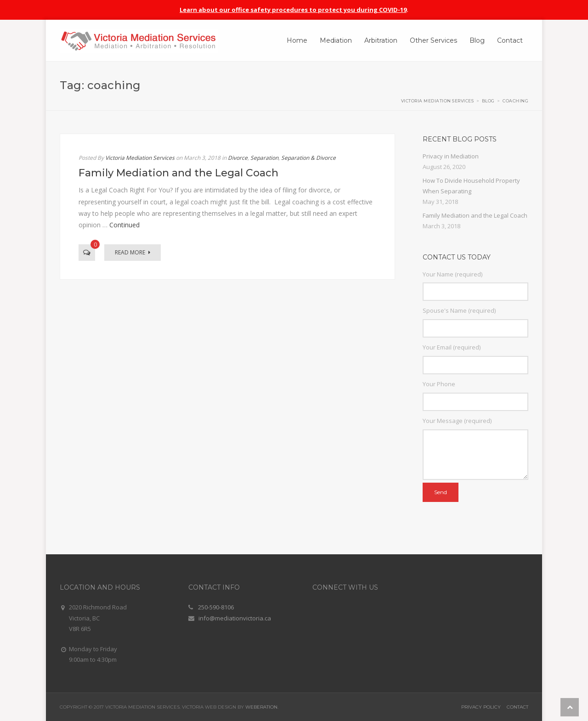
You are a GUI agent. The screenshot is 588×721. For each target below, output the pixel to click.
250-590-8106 (216, 607)
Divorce (238, 158)
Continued (124, 225)
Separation (264, 158)
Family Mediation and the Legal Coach (178, 173)
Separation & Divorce (308, 158)
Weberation (261, 707)
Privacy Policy (481, 707)
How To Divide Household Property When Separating (471, 186)
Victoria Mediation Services (140, 158)
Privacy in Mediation (451, 156)
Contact (517, 707)
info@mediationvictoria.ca (235, 618)
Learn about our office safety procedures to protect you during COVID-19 (293, 10)
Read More (133, 252)
